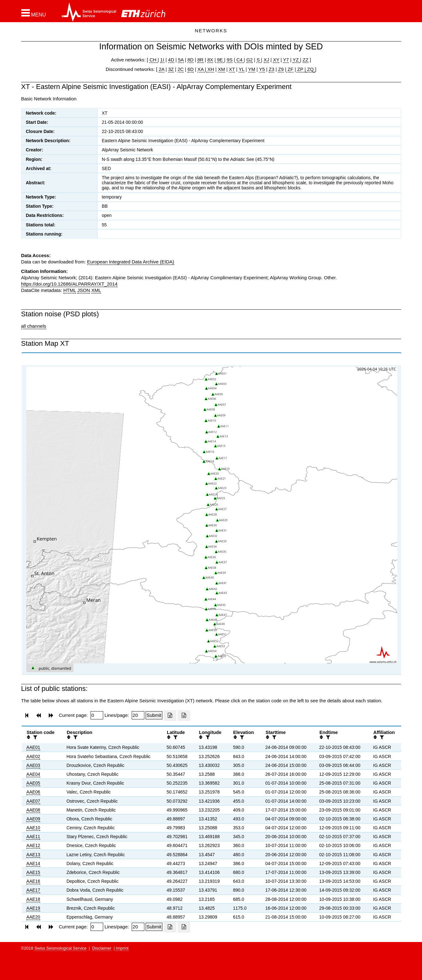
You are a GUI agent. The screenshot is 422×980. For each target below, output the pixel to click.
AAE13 (33, 855)
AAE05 (33, 783)
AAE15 (33, 872)
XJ (267, 60)
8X (210, 60)
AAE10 (33, 828)
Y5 (262, 69)
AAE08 (33, 810)
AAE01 (33, 747)
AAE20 (33, 917)
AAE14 (33, 863)
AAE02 (33, 756)
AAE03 (33, 765)
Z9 (281, 69)
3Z (171, 69)
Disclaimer (102, 948)
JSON (84, 290)
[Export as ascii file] (184, 716)
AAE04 (33, 774)
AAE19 (33, 908)
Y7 (286, 60)
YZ (296, 60)
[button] (34, 13)
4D (171, 60)
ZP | (301, 69)
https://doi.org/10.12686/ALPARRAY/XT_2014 (69, 284)
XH (210, 69)
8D (190, 60)
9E (220, 60)
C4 (240, 60)
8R (200, 60)
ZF (290, 69)
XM (221, 69)
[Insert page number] (97, 715)
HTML (70, 290)
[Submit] (154, 715)
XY (276, 60)
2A (161, 69)
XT (232, 69)
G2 (249, 60)
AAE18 (33, 899)
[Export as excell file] (170, 716)
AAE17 (33, 890)
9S (230, 60)
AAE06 (33, 792)
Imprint (122, 948)
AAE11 (33, 837)
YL (242, 69)
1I (162, 60)
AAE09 (33, 819)
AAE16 (33, 881)
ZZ (305, 60)
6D (190, 69)
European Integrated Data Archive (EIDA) (131, 262)
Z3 (272, 69)
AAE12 (33, 845)
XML (96, 290)
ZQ (310, 69)
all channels (34, 326)
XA (201, 69)
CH (154, 60)
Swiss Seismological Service (61, 948)
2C (181, 69)
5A (181, 60)
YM (252, 69)
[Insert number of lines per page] (138, 715)
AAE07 (33, 801)
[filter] (35, 737)
